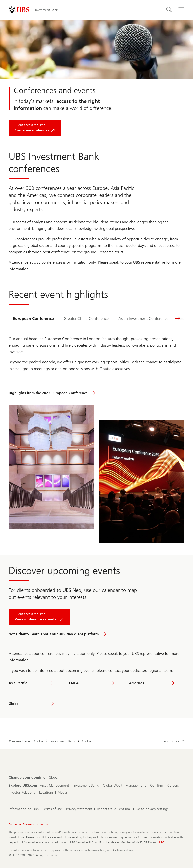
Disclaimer (15, 824)
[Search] (169, 10)
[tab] (33, 319)
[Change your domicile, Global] (53, 778)
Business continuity (35, 824)
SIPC (161, 842)
